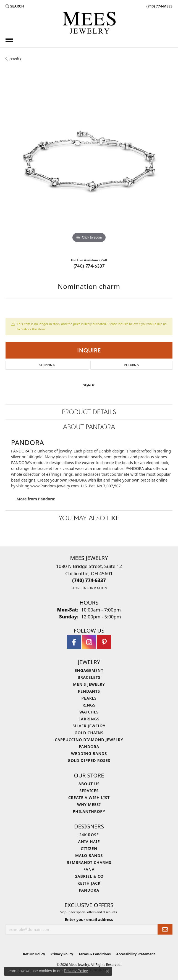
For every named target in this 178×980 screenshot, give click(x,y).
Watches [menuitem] (89, 712)
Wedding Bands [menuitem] (89, 753)
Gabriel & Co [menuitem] (89, 876)
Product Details (89, 412)
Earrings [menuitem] (89, 719)
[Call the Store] (89, 580)
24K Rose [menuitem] (89, 835)
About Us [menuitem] (89, 784)
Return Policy (34, 954)
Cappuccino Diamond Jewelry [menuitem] (89, 740)
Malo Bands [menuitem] (89, 855)
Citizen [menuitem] (89, 849)
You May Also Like (89, 518)
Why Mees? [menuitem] (89, 804)
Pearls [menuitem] (89, 698)
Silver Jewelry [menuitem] (89, 726)
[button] (15, 6)
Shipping (47, 365)
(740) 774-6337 (89, 266)
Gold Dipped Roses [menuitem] (89, 760)
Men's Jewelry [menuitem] (89, 684)
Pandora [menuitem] (89, 747)
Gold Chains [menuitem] (89, 733)
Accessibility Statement (135, 954)
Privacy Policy (62, 954)
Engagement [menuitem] (89, 670)
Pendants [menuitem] (89, 691)
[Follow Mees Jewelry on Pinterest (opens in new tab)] (104, 642)
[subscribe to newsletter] (165, 929)
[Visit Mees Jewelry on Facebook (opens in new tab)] (74, 642)
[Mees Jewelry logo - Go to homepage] (89, 24)
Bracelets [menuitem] (89, 677)
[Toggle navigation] (9, 40)
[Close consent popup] (108, 971)
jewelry (15, 58)
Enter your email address (89, 919)
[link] (159, 6)
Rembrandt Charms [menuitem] (89, 862)
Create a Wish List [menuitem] (89, 798)
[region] (89, 162)
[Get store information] (89, 588)
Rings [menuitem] (89, 705)
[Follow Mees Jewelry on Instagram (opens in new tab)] (89, 642)
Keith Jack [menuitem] (89, 883)
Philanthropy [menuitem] (89, 811)
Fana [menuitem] (89, 869)
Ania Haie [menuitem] (89, 842)
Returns (131, 365)
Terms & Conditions (95, 954)
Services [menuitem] (89, 791)
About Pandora (89, 427)
